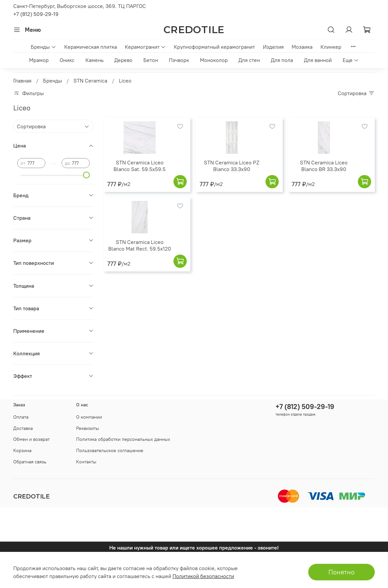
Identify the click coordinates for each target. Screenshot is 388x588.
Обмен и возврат (31, 439)
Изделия (273, 47)
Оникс (67, 60)
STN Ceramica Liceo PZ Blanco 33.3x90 (232, 166)
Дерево (123, 60)
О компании (89, 417)
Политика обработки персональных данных (123, 439)
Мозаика (302, 47)
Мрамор (39, 60)
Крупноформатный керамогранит (214, 47)
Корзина (22, 450)
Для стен (249, 60)
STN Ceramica (90, 81)
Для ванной (318, 60)
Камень (95, 60)
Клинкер (331, 47)
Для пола (282, 60)
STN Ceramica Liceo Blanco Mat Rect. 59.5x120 (140, 245)
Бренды (43, 47)
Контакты (86, 462)
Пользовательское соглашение (110, 450)
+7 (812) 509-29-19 (36, 14)
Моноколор (214, 60)
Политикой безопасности (203, 576)
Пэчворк (179, 60)
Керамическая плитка (91, 47)
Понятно (341, 572)
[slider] (86, 175)
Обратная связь (30, 462)
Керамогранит (145, 47)
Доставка (23, 428)
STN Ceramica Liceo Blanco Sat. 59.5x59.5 (140, 166)
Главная (22, 81)
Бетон (151, 60)
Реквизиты (88, 428)
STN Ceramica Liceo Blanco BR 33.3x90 (324, 166)
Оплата (21, 417)
